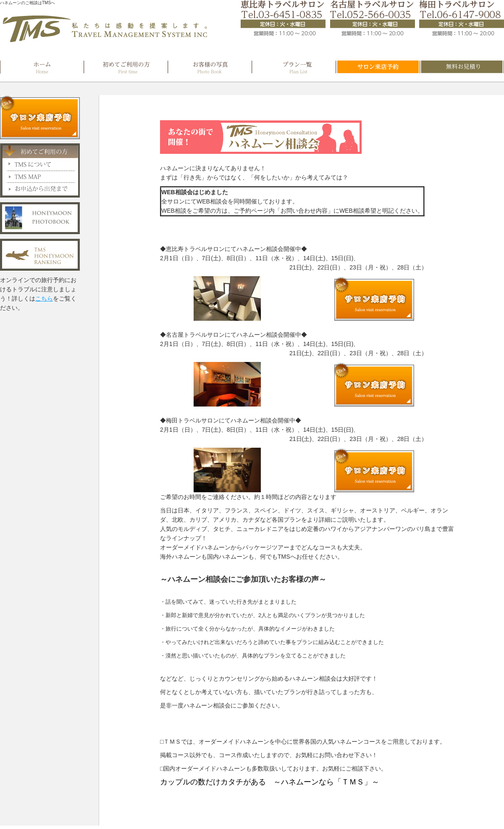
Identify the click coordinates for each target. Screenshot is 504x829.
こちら (44, 298)
